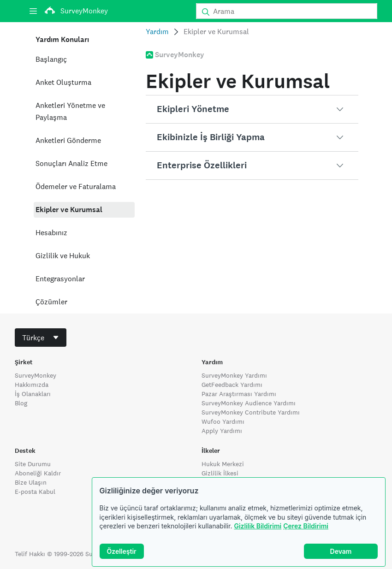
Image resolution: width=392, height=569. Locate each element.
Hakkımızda (32, 385)
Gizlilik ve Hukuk (63, 256)
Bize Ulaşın (31, 482)
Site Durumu (33, 464)
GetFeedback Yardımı (232, 385)
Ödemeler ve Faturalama (76, 187)
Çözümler (51, 302)
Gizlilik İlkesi (220, 473)
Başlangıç (51, 59)
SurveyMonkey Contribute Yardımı (251, 412)
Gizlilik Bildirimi (258, 526)
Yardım (157, 32)
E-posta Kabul (35, 492)
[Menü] (33, 11)
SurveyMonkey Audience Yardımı (249, 403)
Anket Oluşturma (63, 82)
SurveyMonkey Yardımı (234, 375)
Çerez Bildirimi (306, 526)
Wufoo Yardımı (223, 421)
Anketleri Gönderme (68, 140)
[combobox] (41, 338)
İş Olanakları (33, 394)
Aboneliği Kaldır (38, 473)
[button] (252, 109)
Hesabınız (51, 233)
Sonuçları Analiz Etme (71, 163)
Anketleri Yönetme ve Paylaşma (70, 111)
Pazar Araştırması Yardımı (239, 394)
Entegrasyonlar (60, 279)
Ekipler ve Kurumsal (69, 210)
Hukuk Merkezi (223, 464)
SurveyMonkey (36, 375)
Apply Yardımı (222, 431)
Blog (21, 403)
